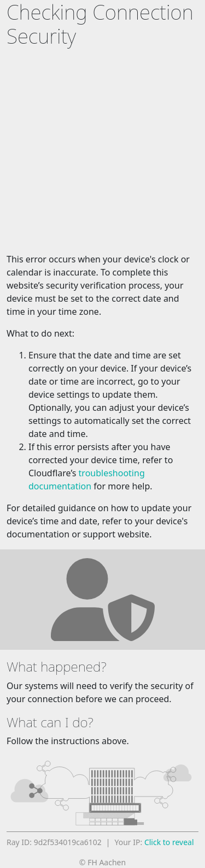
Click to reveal (169, 842)
